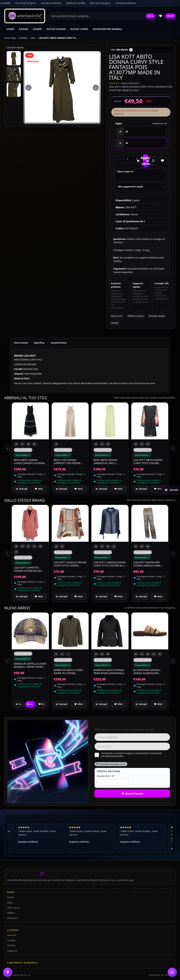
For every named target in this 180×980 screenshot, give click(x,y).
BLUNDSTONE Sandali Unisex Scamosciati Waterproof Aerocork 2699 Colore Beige (148, 672)
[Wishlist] (160, 16)
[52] (148, 444)
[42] (34, 444)
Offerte (11, 913)
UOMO (10, 29)
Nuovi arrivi (117, 316)
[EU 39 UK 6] (160, 654)
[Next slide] (173, 448)
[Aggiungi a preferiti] (39, 489)
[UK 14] (108, 654)
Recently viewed (157, 316)
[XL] (62, 654)
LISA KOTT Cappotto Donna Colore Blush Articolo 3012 (28, 569)
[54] (34, 546)
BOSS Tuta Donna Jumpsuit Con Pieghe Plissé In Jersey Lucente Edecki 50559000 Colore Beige (69, 462)
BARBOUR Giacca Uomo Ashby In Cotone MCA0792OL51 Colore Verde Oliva (69, 672)
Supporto (12, 951)
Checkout (12, 918)
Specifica (39, 343)
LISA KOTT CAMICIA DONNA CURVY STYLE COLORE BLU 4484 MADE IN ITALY (110, 564)
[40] (16, 444)
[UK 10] (96, 654)
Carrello (11, 940)
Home (10, 897)
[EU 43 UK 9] (148, 654)
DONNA (24, 29)
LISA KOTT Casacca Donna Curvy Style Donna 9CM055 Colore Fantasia (70, 564)
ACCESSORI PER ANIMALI (107, 29)
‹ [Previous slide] (29, 126)
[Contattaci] (8, 972)
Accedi (171, 16)
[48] (141, 132)
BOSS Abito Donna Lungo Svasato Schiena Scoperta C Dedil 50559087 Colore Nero (29, 462)
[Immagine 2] (14, 74)
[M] (56, 444)
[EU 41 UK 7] (142, 654)
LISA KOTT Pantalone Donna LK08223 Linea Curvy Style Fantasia (147, 564)
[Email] (132, 746)
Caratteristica (59, 343)
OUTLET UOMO (79, 29)
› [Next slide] (96, 126)
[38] (22, 444)
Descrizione (21, 343)
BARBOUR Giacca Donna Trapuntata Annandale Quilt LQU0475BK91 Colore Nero (109, 672)
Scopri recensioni (130, 83)
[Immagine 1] (14, 58)
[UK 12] (102, 654)
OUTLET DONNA (56, 29)
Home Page (10, 38)
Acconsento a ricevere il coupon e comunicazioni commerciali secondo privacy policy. (128, 755)
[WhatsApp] (172, 972)
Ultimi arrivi (13, 908)
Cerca (151, 16)
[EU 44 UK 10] (154, 654)
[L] (68, 654)
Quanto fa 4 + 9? (106, 776)
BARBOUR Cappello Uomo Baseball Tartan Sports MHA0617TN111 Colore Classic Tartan (30, 665)
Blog (10, 903)
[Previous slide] (7, 448)
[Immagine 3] (14, 90)
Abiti (33, 38)
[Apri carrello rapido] (171, 490)
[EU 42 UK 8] (136, 654)
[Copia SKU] (131, 50)
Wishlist (115, 323)
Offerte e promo (136, 316)
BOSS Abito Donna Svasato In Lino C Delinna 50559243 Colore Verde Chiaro (110, 462)
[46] (141, 143)
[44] (28, 444)
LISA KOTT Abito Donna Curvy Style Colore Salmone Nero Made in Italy (148, 462)
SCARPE (37, 29)
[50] (142, 444)
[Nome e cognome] (132, 737)
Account (12, 935)
